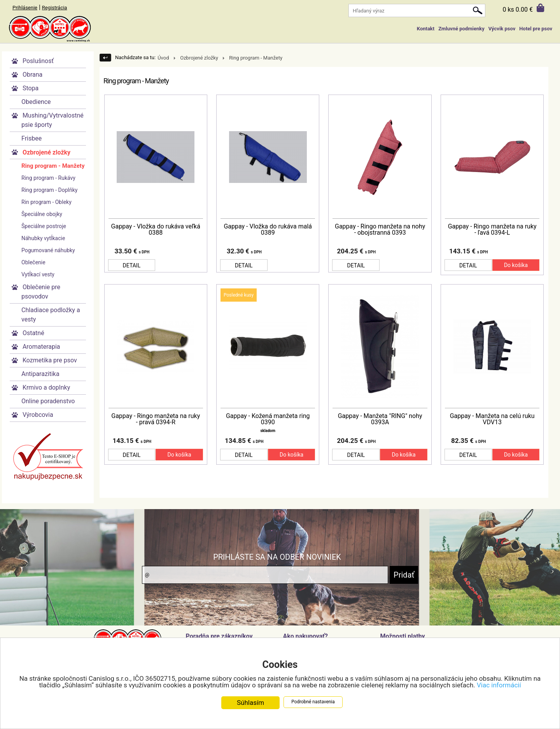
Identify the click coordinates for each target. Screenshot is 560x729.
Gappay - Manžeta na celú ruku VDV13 (492, 419)
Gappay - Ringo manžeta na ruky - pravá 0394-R (156, 419)
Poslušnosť (38, 61)
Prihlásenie (25, 8)
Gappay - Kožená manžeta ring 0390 (268, 419)
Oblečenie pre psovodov (41, 292)
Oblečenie (33, 262)
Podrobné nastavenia (313, 702)
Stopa (31, 88)
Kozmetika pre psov (50, 360)
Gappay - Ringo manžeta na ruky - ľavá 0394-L (492, 230)
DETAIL (132, 265)
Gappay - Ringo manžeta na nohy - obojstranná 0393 (380, 230)
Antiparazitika (40, 374)
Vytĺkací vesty (38, 274)
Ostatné (33, 333)
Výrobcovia (38, 415)
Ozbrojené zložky (46, 152)
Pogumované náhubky (48, 250)
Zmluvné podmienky (461, 29)
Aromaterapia (41, 347)
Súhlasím (250, 703)
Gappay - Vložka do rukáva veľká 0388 (156, 230)
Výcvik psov (502, 29)
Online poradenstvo (48, 401)
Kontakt (426, 29)
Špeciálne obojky (42, 214)
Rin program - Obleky (46, 202)
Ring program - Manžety (53, 166)
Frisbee (31, 138)
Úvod (163, 58)
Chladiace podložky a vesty (51, 315)
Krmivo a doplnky (46, 387)
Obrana (32, 75)
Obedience (36, 102)
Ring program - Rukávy (48, 178)
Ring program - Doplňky (49, 190)
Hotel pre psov (536, 29)
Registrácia (55, 8)
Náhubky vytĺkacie (43, 238)
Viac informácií (499, 685)
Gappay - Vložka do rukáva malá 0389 (268, 230)
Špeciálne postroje (44, 226)
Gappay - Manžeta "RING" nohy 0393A (380, 419)
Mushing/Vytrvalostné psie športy (52, 120)
